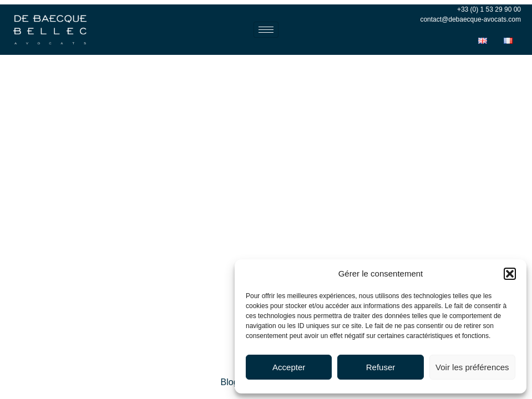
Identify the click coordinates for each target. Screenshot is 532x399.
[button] (510, 274)
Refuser (381, 367)
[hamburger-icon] (266, 30)
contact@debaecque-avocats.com (470, 19)
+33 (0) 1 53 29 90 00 (489, 9)
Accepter (289, 367)
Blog (230, 382)
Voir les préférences (472, 367)
